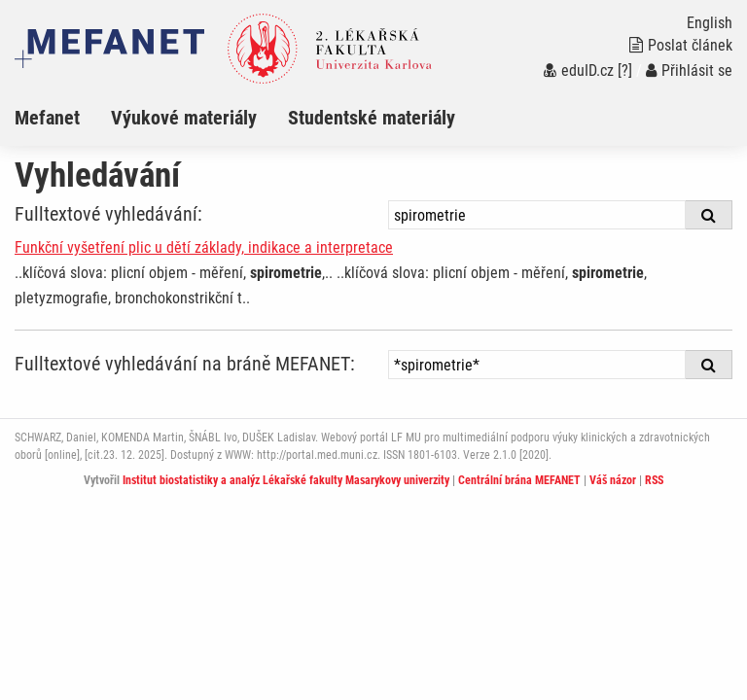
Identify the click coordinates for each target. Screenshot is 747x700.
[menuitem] (63, 118)
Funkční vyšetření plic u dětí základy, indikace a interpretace (204, 247)
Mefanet (47, 118)
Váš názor (613, 480)
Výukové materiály (184, 118)
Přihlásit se (689, 70)
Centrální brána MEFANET (519, 480)
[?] (625, 70)
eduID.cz (579, 70)
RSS (654, 480)
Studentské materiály (372, 118)
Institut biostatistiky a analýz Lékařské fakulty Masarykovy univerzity (286, 480)
